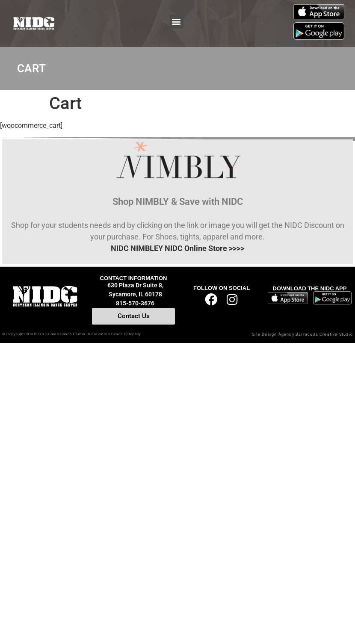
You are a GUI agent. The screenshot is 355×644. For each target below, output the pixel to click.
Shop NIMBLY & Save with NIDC (178, 202)
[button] (176, 22)
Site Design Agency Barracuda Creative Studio (302, 334)
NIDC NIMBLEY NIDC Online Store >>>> (177, 248)
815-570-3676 (135, 303)
